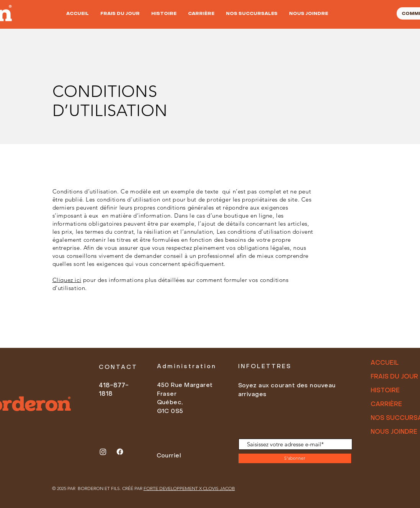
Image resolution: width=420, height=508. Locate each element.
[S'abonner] (295, 458)
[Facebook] (120, 452)
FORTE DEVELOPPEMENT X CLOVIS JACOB (189, 488)
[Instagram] (103, 452)
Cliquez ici (67, 280)
